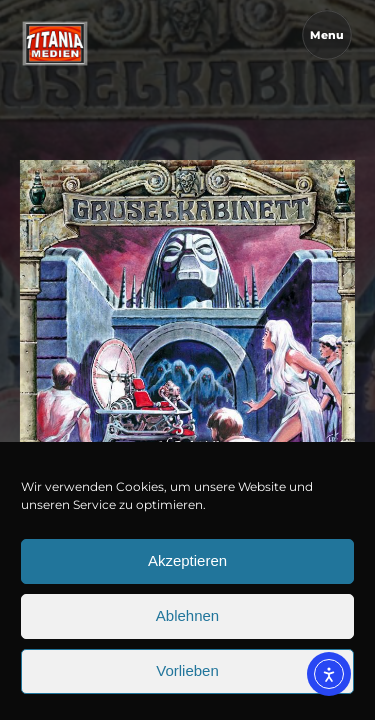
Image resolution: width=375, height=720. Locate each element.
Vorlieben (187, 676)
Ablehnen (187, 621)
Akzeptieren (187, 566)
